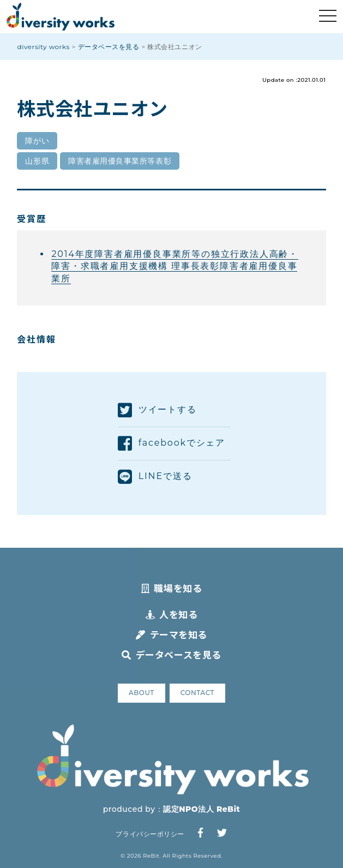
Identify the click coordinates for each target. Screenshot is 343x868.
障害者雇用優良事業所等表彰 (120, 161)
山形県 (37, 161)
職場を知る (171, 588)
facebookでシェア (171, 444)
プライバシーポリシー (150, 834)
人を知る (172, 614)
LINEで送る (155, 477)
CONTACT (197, 693)
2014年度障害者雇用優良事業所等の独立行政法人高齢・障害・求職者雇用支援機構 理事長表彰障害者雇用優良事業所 (175, 266)
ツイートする (157, 410)
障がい (37, 141)
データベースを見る (171, 654)
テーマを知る (171, 634)
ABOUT (142, 693)
